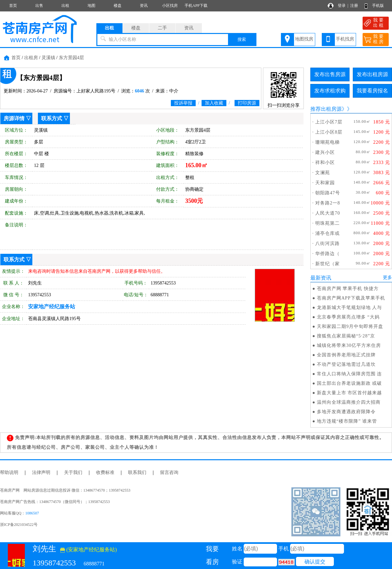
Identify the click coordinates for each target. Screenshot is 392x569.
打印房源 (247, 103)
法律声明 (41, 472)
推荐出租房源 (326, 109)
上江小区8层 (329, 132)
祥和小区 (325, 163)
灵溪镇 (48, 58)
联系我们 (137, 472)
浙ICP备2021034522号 (19, 525)
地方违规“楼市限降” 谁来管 (347, 421)
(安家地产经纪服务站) (89, 550)
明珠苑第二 (327, 223)
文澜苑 (323, 173)
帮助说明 (9, 472)
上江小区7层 (329, 122)
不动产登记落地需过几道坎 (346, 364)
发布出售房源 (330, 74)
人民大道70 (328, 213)
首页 (13, 6)
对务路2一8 (328, 203)
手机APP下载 (196, 6)
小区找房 (170, 6)
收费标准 (105, 472)
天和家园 (325, 183)
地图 (91, 6)
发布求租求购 (330, 91)
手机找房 (345, 39)
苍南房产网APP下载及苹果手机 (351, 298)
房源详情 (14, 118)
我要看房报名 (372, 91)
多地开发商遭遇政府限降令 (346, 412)
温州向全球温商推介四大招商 (349, 402)
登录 (342, 6)
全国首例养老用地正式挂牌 (346, 355)
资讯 (144, 6)
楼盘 (118, 6)
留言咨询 (169, 472)
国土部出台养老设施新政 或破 (350, 383)
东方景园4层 (71, 58)
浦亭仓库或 (327, 233)
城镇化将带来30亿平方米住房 (349, 345)
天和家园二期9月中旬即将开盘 (350, 326)
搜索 (242, 39)
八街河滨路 (327, 244)
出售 (39, 6)
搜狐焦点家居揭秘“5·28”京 (346, 336)
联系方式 (52, 118)
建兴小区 (325, 152)
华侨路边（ (327, 254)
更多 (387, 277)
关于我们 (73, 472)
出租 (65, 6)
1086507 (32, 513)
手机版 (378, 6)
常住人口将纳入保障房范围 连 (350, 374)
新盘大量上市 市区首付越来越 (350, 393)
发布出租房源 (372, 74)
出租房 (31, 58)
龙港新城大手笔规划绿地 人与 (350, 308)
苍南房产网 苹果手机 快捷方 (348, 289)
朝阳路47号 (328, 193)
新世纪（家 (327, 264)
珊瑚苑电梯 (327, 142)
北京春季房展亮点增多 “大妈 (348, 317)
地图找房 (304, 39)
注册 (354, 6)
